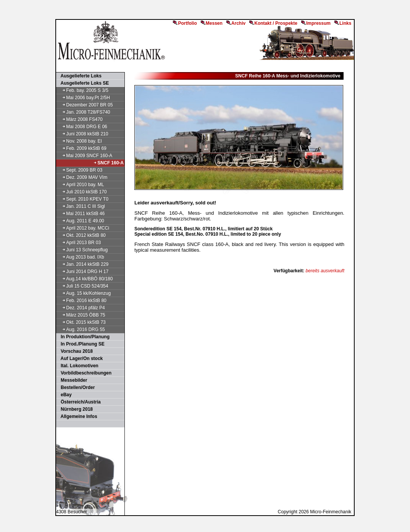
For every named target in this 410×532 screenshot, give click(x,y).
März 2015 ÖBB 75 (81, 315)
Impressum (316, 23)
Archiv (236, 23)
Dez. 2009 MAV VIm (82, 177)
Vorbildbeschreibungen (84, 373)
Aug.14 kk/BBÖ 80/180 (85, 279)
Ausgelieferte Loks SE (83, 83)
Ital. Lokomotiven (78, 366)
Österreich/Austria (79, 402)
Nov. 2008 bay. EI (79, 141)
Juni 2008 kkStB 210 (82, 134)
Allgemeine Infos (77, 416)
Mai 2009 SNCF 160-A (85, 156)
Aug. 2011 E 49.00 (81, 221)
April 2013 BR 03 (79, 243)
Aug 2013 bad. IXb (81, 257)
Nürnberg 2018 (75, 409)
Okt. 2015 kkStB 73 (81, 322)
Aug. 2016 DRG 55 (81, 329)
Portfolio (185, 23)
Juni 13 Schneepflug (82, 250)
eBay (64, 395)
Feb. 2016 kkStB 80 (82, 301)
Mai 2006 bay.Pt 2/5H (83, 98)
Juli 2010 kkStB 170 (82, 192)
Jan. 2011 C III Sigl (81, 206)
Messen (212, 23)
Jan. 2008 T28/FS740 (84, 112)
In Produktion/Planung (83, 337)
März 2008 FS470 (80, 119)
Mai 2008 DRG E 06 (82, 127)
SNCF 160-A (108, 163)
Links (343, 23)
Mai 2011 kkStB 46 (81, 214)
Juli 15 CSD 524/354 (82, 286)
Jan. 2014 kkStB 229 (83, 264)
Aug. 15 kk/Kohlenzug (84, 293)
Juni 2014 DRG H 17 (83, 272)
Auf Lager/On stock (80, 358)
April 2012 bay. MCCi (83, 228)
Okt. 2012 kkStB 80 (81, 235)
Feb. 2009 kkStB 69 (82, 148)
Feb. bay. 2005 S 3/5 (83, 90)
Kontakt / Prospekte (273, 23)
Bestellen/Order (76, 387)
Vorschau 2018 (75, 351)
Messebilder (72, 380)
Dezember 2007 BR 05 (85, 105)
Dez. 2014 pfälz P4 (81, 308)
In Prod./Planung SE (81, 344)
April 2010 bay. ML (81, 185)
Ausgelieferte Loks (79, 76)
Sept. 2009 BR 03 (80, 170)
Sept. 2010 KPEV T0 (83, 199)
